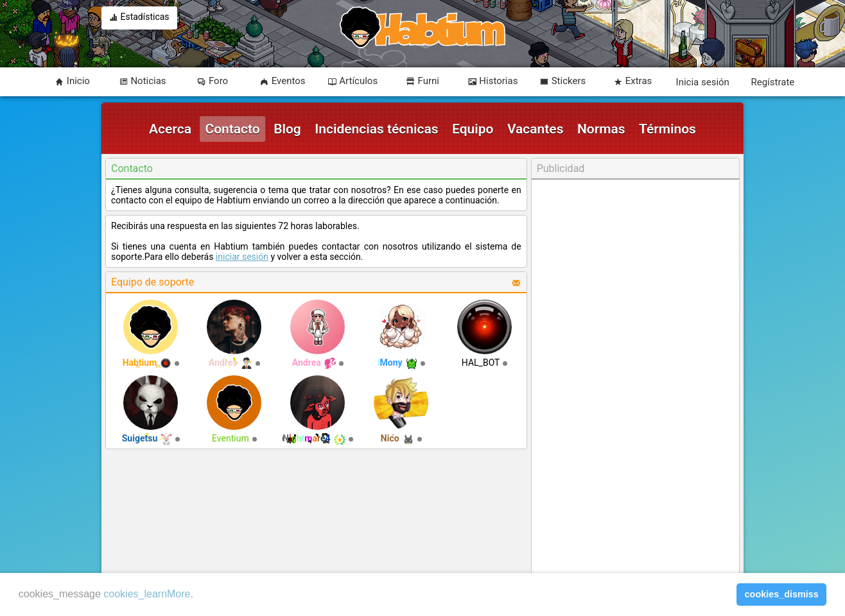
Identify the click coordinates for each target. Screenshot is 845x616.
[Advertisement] (635, 377)
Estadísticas (139, 18)
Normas (601, 129)
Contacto (232, 129)
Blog (287, 129)
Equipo (473, 129)
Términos (667, 129)
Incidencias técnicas (376, 129)
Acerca (170, 129)
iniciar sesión (242, 257)
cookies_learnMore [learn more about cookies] (147, 594)
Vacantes (536, 129)
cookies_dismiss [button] (782, 594)
